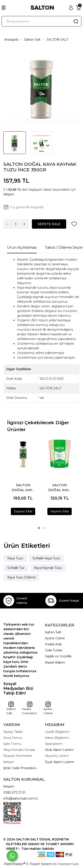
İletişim (9, 786)
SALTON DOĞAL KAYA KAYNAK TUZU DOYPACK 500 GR (60, 488)
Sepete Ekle (23, 511)
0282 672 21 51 (14, 792)
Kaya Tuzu (15, 558)
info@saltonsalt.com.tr (21, 798)
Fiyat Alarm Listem (60, 762)
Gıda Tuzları (54, 650)
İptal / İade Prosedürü (20, 768)
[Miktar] (16, 224)
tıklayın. (9, 194)
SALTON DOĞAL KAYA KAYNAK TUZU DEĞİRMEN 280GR (23, 488)
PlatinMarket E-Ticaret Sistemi (28, 864)
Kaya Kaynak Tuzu (48, 568)
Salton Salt (11, 708)
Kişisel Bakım (55, 662)
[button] (39, 528)
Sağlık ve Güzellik (58, 656)
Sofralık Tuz (16, 568)
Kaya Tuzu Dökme (22, 577)
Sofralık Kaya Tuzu (46, 558)
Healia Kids (53, 644)
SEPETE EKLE (49, 224)
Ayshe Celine (55, 638)
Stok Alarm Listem (59, 750)
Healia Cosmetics (30, 708)
